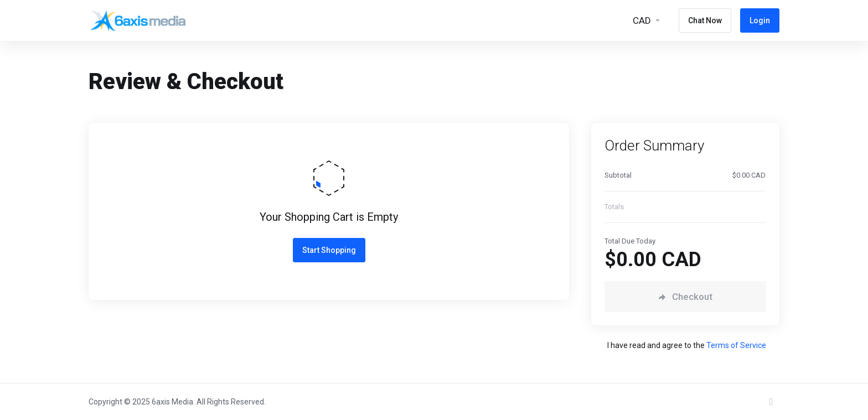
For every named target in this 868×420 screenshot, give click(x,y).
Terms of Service (736, 345)
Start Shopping (329, 250)
